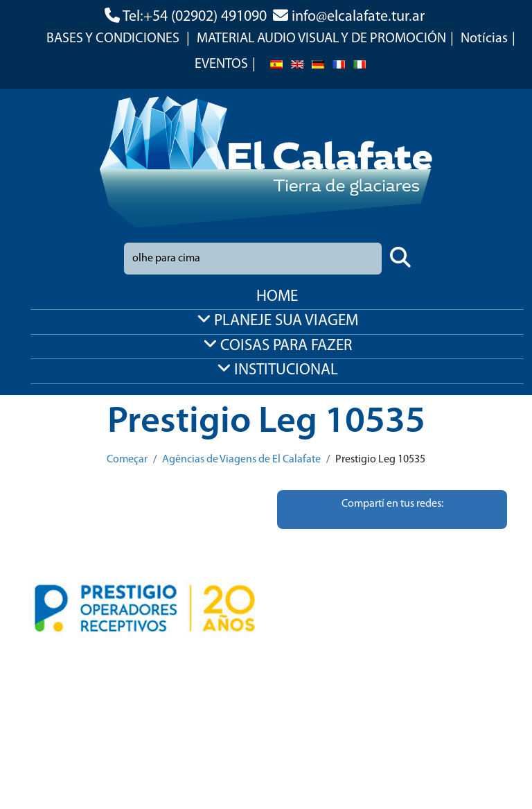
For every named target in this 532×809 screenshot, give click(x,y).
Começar (127, 460)
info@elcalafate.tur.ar (358, 17)
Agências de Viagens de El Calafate (241, 460)
